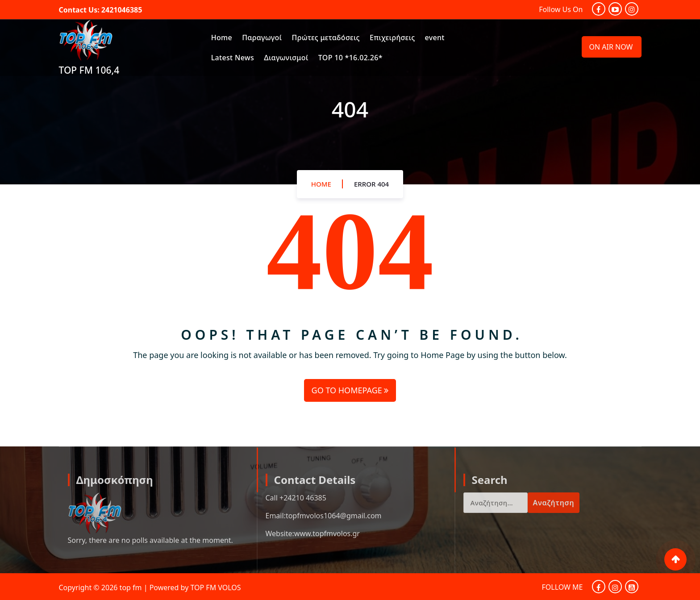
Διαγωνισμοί (286, 58)
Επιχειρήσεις (392, 37)
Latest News (233, 58)
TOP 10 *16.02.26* (350, 58)
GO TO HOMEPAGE (350, 390)
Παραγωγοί (262, 37)
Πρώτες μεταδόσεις (326, 37)
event (435, 37)
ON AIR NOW (611, 47)
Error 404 (371, 184)
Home (222, 37)
